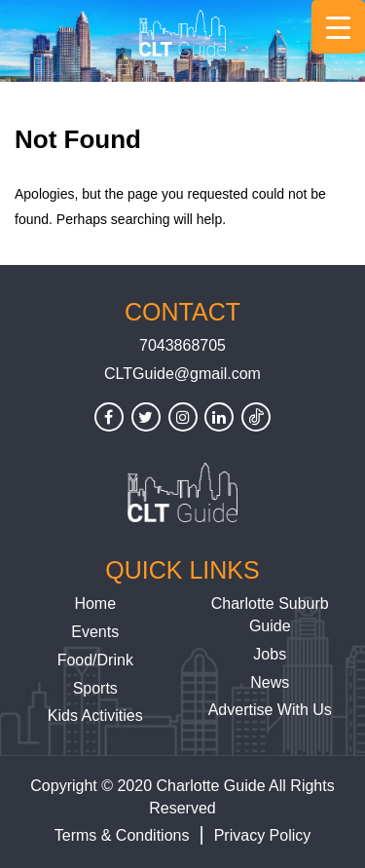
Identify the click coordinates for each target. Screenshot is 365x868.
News (270, 682)
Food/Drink (95, 660)
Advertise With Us (270, 710)
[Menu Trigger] (338, 27)
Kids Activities (95, 716)
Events (95, 632)
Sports (95, 688)
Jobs (270, 654)
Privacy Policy (263, 835)
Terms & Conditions (122, 835)
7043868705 (182, 345)
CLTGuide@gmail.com (182, 374)
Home (95, 604)
